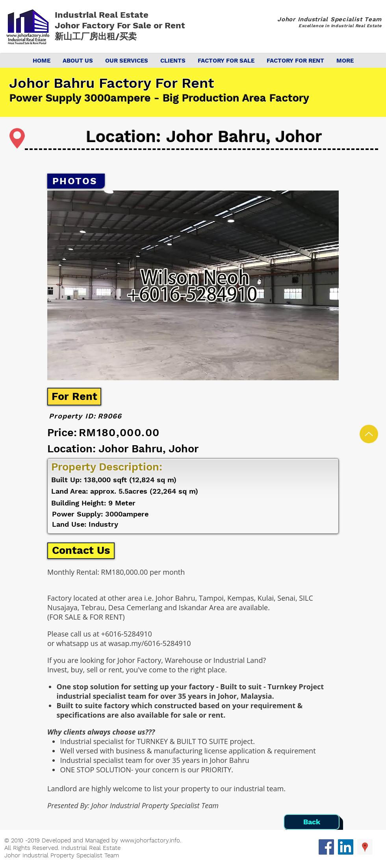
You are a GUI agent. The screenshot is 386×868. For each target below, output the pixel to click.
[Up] (369, 434)
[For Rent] (74, 397)
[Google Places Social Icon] (365, 847)
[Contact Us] (81, 551)
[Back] (312, 822)
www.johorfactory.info (150, 840)
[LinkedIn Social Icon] (346, 847)
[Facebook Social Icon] (326, 847)
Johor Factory (86, 25)
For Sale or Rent (152, 25)
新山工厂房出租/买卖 (96, 36)
